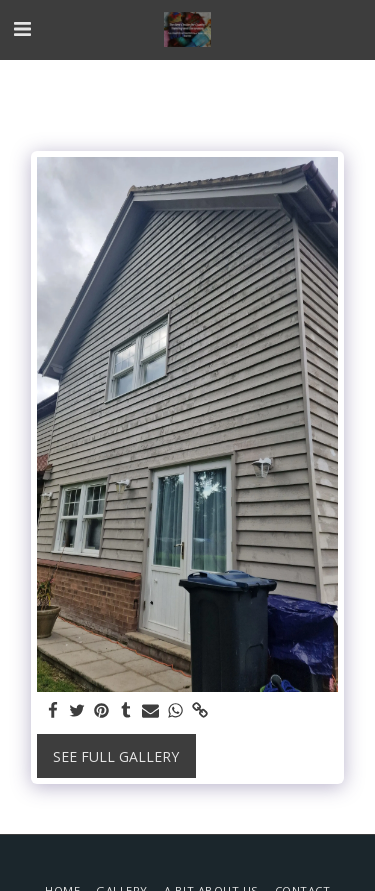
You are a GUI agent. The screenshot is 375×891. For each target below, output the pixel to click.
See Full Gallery (116, 756)
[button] (22, 28)
